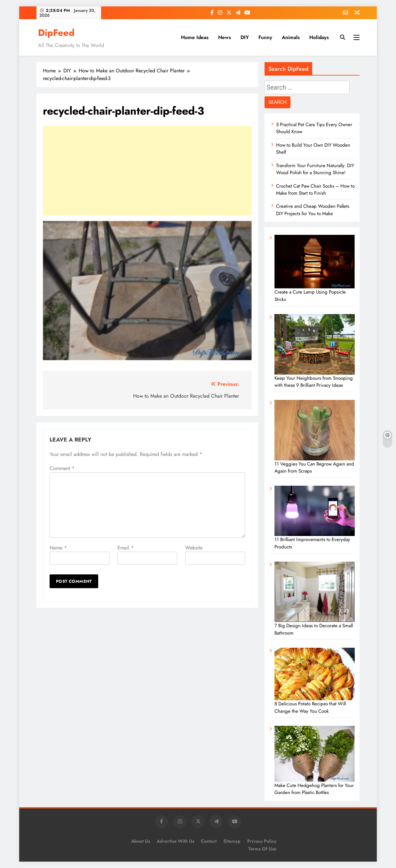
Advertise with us (175, 841)
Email (126, 548)
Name (58, 548)
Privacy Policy (262, 841)
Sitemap (232, 841)
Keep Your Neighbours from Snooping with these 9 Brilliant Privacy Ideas (314, 382)
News (225, 37)
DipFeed (56, 33)
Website (194, 548)
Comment (62, 468)
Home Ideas (195, 37)
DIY (245, 37)
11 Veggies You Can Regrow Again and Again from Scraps (314, 467)
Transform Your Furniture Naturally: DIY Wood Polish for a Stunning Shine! (315, 169)
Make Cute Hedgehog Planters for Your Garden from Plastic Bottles (314, 789)
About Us (141, 841)
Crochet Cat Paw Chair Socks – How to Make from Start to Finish (315, 190)
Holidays (319, 37)
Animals (291, 37)
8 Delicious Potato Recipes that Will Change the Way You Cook (310, 707)
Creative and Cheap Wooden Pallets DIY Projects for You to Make (313, 210)
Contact (209, 841)
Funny (265, 37)
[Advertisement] (147, 171)
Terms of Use (262, 849)
